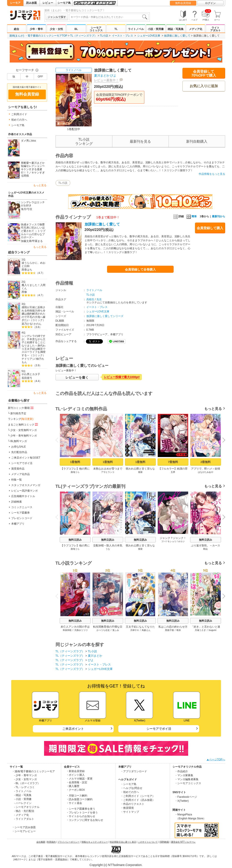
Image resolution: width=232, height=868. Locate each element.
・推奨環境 (127, 808)
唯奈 (179, 630)
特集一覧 (17, 480)
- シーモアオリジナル (27, 807)
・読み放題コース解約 (79, 799)
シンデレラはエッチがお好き (33, 204)
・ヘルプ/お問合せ (131, 788)
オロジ (181, 541)
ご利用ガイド (19, 114)
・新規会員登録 (75, 771)
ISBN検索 (164, 842)
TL (116, 29)
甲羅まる (37, 241)
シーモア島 (64, 3)
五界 (173, 472)
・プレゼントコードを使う (82, 813)
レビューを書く (77, 377)
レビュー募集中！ (106, 80)
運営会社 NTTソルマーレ (183, 842)
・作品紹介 (181, 771)
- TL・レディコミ (24, 787)
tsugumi (212, 630)
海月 (24, 209)
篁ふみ (116, 630)
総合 (17, 29)
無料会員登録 (183, 3)
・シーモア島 (128, 784)
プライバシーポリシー (69, 842)
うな (108, 549)
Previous (58, 440)
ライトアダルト (215, 29)
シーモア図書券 (20, 513)
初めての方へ (19, 120)
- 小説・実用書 (23, 799)
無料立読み (75, 540)
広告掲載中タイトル (23, 496)
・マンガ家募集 (184, 775)
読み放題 (32, 3)
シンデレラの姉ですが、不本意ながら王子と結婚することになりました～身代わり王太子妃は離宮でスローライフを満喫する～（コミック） (33, 346)
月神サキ (134, 630)
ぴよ (113, 76)
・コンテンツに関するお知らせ (85, 820)
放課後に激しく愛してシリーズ (105, 316)
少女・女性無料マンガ (24, 430)
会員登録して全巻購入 (140, 269)
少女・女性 (56, 29)
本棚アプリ (18, 524)
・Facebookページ (186, 797)
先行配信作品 (19, 452)
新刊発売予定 (18, 413)
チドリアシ (28, 359)
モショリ (172, 541)
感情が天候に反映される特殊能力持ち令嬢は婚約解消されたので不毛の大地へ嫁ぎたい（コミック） (33, 314)
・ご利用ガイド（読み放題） (138, 800)
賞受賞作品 (18, 469)
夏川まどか (102, 76)
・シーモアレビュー (24, 831)
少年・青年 (36, 29)
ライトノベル (136, 29)
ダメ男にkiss (29, 141)
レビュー (48, 3)
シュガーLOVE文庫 (149, 36)
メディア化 (196, 29)
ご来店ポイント (73, 729)
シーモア (15, 3)
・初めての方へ (130, 792)
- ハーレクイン (23, 803)
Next (222, 440)
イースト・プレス (122, 36)
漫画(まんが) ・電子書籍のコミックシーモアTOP (38, 36)
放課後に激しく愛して (177, 36)
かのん (37, 324)
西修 (24, 292)
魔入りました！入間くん (33, 287)
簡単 (192, 216)
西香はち (27, 270)
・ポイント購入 (75, 775)
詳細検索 (17, 502)
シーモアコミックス (96, 29)
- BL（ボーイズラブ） (27, 783)
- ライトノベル (23, 791)
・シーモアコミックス (188, 783)
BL (76, 29)
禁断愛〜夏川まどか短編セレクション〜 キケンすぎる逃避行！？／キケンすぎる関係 (33, 169)
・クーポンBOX (75, 790)
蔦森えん (146, 630)
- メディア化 (21, 815)
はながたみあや (206, 472)
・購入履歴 (73, 786)
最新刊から (219, 216)
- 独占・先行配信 (24, 811)
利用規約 (51, 842)
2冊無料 (205, 462)
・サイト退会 (74, 803)
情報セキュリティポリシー (95, 842)
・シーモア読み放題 (24, 827)
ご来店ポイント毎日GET (26, 458)
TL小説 (104, 36)
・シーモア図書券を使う (81, 809)
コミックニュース (22, 507)
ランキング (21, 419)
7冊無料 (173, 462)
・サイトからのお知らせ (81, 816)
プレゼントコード (22, 518)
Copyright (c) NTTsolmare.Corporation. (116, 865)
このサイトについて (148, 842)
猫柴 (140, 472)
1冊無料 (75, 462)
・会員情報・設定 (77, 782)
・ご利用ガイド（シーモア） (138, 796)
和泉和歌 (67, 630)
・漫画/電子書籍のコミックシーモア (33, 771)
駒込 (206, 549)
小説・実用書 (156, 29)
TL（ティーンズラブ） (84, 36)
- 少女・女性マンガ (25, 779)
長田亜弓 (27, 378)
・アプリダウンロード (134, 771)
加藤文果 (26, 241)
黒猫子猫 (169, 630)
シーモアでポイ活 (22, 463)
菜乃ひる (27, 324)
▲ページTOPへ (216, 759)
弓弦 (30, 209)
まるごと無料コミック (23, 424)
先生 (99, 299)
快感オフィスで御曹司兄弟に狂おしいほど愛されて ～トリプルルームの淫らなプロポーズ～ (33, 231)
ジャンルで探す (57, 17)
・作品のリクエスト (132, 804)
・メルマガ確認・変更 (79, 779)
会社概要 (41, 842)
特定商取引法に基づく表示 (123, 842)
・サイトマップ (130, 812)
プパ (163, 541)
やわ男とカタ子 (31, 374)
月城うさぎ (200, 630)
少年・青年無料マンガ (24, 436)
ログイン (210, 3)
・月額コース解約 (77, 796)
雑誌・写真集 (176, 29)
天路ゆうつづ (81, 630)
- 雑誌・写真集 (23, 795)
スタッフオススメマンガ (26, 485)
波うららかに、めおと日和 (33, 264)
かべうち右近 (103, 630)
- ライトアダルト (24, 819)
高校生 (90, 299)
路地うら (75, 472)
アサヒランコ (108, 472)
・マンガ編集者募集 (187, 779)
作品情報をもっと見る (212, 174)
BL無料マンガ (19, 441)
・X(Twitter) (182, 801)
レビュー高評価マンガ (24, 491)
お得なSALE (19, 447)
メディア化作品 (20, 474)
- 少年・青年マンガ (25, 775)
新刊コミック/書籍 (21, 408)
